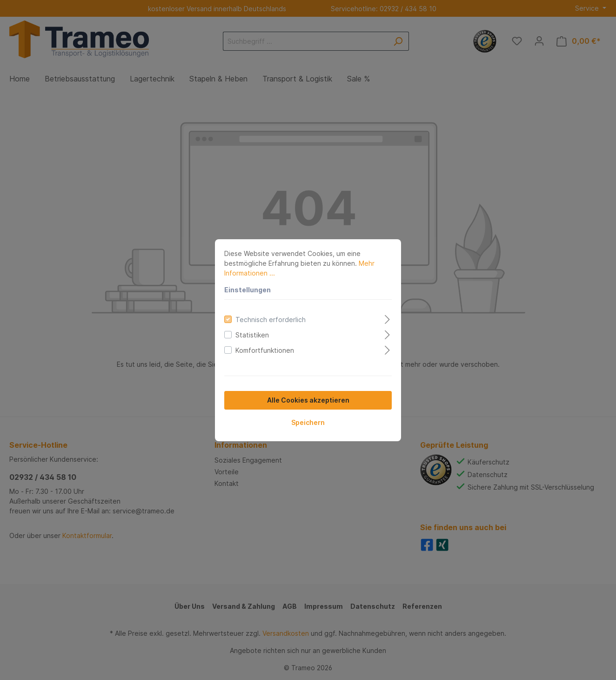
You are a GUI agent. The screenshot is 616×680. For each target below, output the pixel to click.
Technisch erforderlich (271, 320)
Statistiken (252, 335)
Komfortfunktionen (265, 350)
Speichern (308, 422)
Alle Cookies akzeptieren (308, 400)
